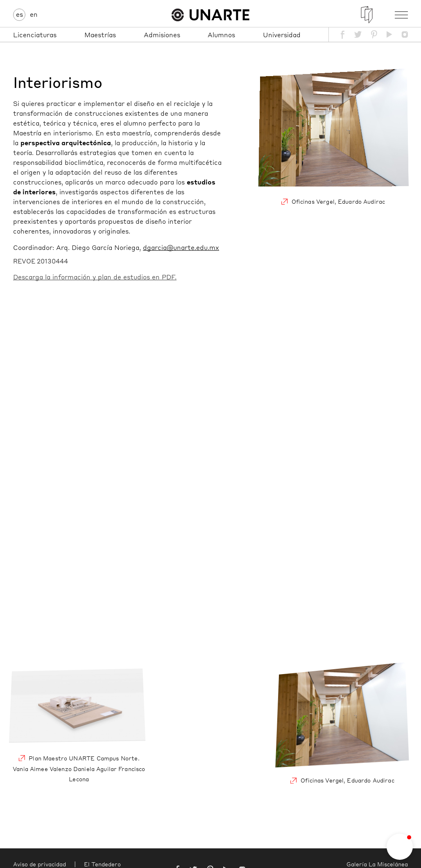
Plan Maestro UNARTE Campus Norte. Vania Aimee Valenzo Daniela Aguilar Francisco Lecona (79, 726)
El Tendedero (102, 864)
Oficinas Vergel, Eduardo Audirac (333, 141)
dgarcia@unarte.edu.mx (181, 247)
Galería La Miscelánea (377, 864)
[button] (400, 847)
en (34, 14)
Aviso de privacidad (40, 864)
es (19, 14)
